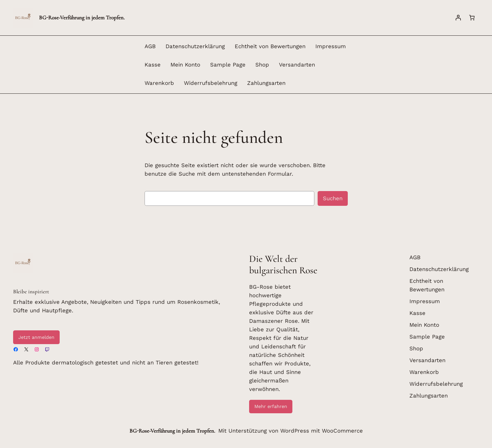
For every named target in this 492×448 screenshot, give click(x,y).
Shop (262, 65)
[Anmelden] (458, 18)
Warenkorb (159, 83)
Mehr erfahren (271, 406)
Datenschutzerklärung (195, 46)
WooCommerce (342, 431)
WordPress (295, 431)
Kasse (153, 65)
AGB (150, 46)
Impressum (331, 46)
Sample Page (228, 65)
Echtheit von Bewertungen (270, 46)
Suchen (333, 198)
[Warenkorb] (472, 18)
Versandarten (297, 65)
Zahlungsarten (266, 83)
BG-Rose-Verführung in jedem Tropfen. (82, 18)
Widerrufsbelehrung (211, 83)
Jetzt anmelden (36, 337)
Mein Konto (185, 65)
